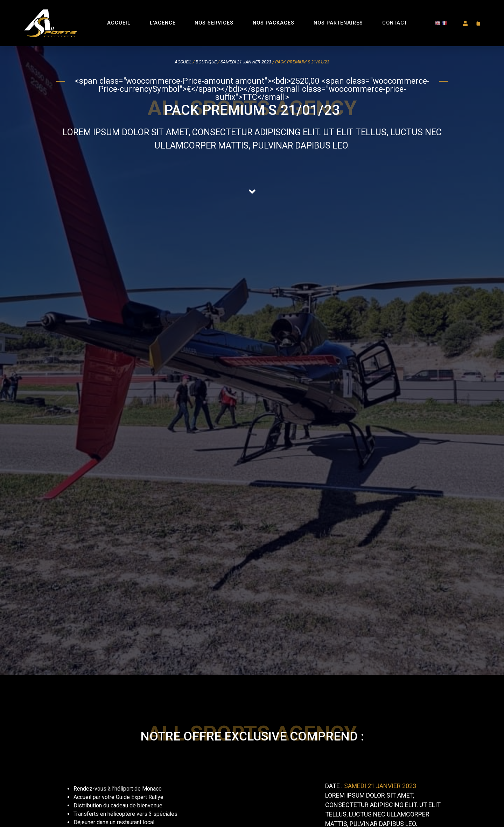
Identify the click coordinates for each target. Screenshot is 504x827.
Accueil (119, 23)
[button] (465, 23)
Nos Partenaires (338, 23)
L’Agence (163, 23)
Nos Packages (274, 23)
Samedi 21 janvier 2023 (246, 62)
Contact (395, 23)
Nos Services (214, 23)
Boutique (206, 62)
